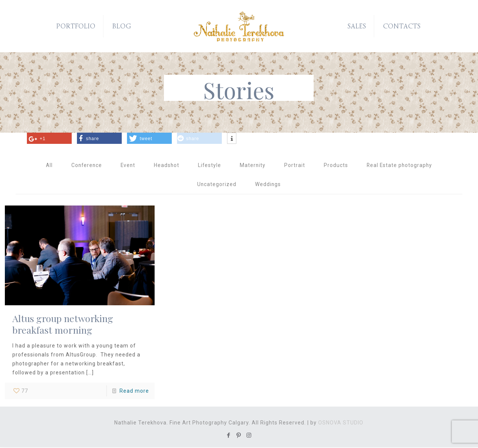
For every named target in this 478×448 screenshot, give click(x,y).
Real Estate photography (401, 166)
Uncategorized (217, 185)
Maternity (253, 166)
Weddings (268, 185)
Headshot (166, 166)
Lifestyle (210, 166)
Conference (85, 166)
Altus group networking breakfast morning (63, 325)
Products (337, 166)
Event (127, 166)
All (47, 166)
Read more (134, 392)
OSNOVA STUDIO (341, 423)
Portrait (295, 166)
